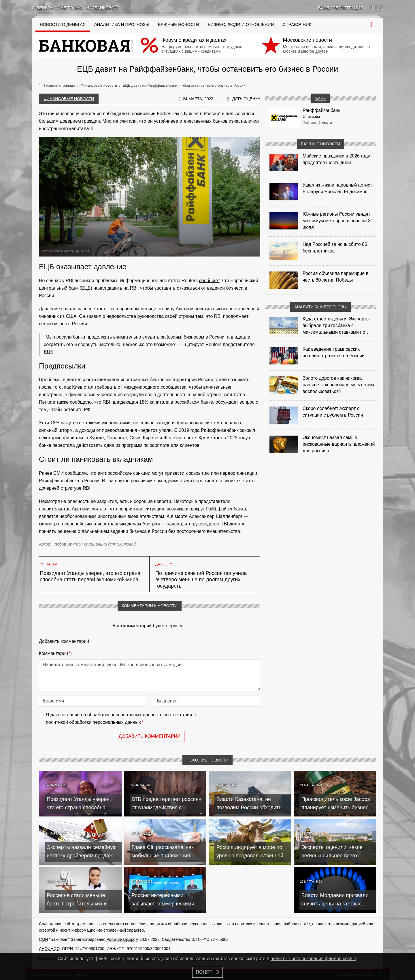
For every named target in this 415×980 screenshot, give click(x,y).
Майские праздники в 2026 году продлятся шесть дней (336, 159)
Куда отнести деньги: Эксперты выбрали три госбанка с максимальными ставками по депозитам (336, 326)
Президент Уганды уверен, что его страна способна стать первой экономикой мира (90, 576)
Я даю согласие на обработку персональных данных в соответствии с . (121, 719)
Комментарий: (55, 654)
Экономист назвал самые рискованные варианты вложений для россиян (339, 444)
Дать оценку (246, 99)
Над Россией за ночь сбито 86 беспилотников (335, 248)
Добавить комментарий (149, 736)
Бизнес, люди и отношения (241, 24)
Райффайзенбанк (321, 110)
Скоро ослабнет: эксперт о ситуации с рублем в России (333, 412)
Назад (49, 564)
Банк (320, 98)
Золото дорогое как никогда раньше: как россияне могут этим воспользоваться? (338, 385)
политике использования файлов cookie (313, 959)
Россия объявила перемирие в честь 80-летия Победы (335, 277)
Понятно (208, 972)
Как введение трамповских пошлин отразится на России (334, 352)
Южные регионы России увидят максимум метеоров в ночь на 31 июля (338, 221)
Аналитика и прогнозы (122, 24)
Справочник (297, 24)
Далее (164, 564)
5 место (325, 122)
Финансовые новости (69, 99)
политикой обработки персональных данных (93, 722)
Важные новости (179, 24)
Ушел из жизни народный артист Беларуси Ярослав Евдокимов (337, 188)
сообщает (209, 281)
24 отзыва (311, 116)
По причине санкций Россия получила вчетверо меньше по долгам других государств (201, 580)
